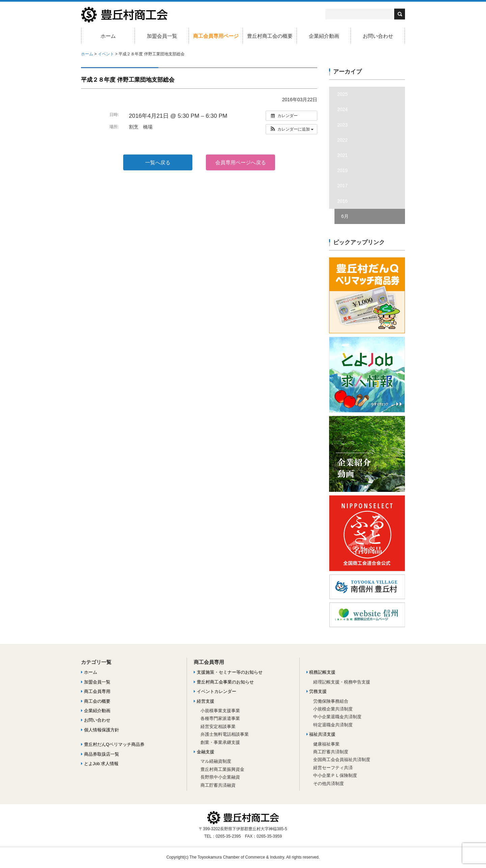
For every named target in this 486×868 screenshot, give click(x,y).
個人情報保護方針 (100, 730)
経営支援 (204, 701)
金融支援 (204, 752)
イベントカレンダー (215, 691)
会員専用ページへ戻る (241, 162)
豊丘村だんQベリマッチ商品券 (113, 744)
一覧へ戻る (158, 162)
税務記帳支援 (321, 672)
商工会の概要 (96, 701)
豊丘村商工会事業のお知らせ (224, 682)
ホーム (108, 36)
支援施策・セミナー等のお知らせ (228, 672)
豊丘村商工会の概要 (270, 36)
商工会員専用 (96, 691)
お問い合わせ (378, 36)
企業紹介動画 (324, 36)
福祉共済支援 (321, 734)
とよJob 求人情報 (100, 764)
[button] (291, 129)
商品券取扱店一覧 (100, 754)
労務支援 (317, 691)
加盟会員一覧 (162, 36)
